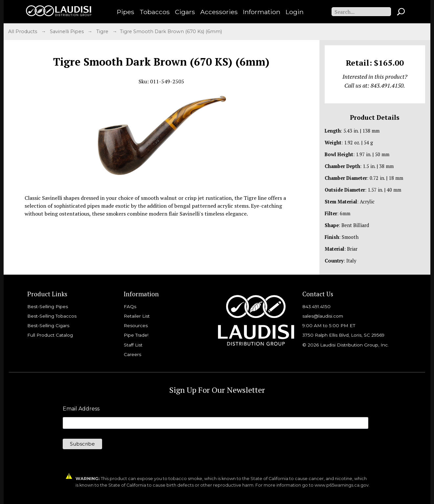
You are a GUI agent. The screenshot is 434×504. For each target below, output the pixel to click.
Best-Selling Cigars (48, 325)
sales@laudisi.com (323, 316)
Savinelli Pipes (67, 31)
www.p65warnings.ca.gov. (342, 485)
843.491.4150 (316, 306)
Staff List (133, 345)
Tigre (103, 31)
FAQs (130, 306)
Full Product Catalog (50, 335)
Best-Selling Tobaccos (52, 316)
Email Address (81, 409)
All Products (23, 31)
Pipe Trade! (136, 335)
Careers (132, 354)
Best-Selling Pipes (48, 306)
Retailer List (137, 316)
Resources (136, 325)
